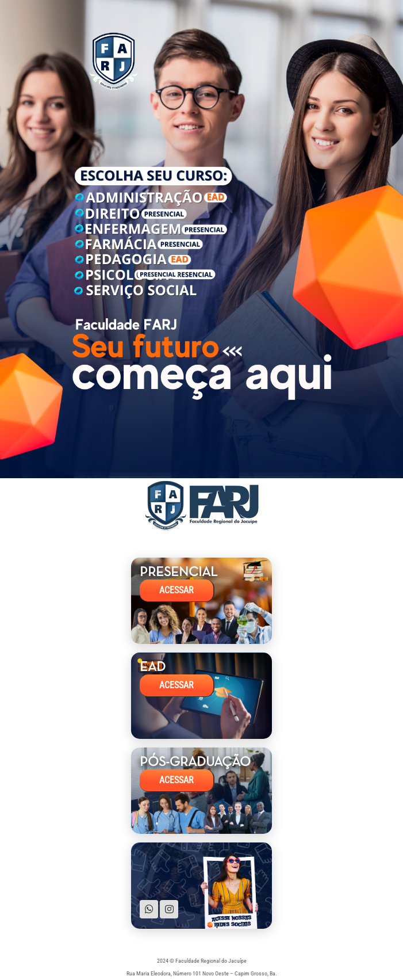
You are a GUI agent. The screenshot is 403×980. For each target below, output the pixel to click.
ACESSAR (176, 590)
